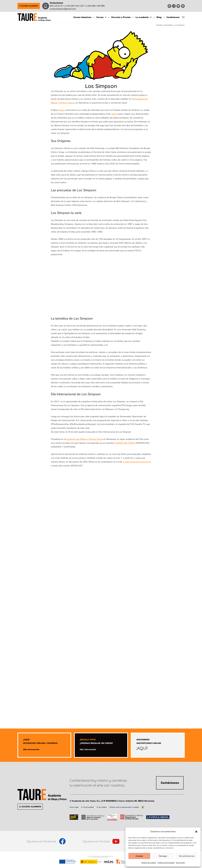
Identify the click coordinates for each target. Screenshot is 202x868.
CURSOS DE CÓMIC (125, 443)
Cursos (101, 17)
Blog (159, 17)
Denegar (163, 856)
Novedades (168, 25)
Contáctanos (173, 17)
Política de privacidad (166, 863)
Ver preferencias (187, 856)
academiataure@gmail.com (136, 462)
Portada (159, 25)
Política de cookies (149, 863)
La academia (144, 17)
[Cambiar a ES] (183, 17)
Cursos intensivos (82, 17)
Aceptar (139, 856)
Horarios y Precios (121, 17)
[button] (196, 832)
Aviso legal (180, 863)
